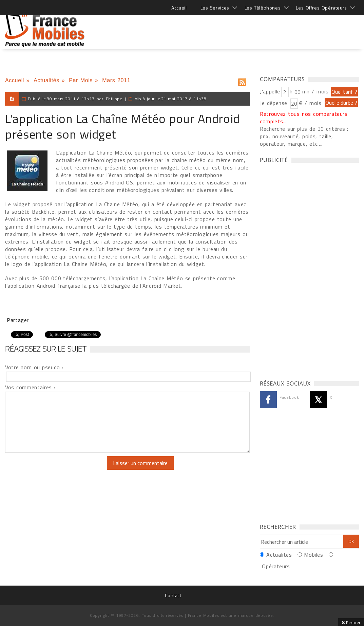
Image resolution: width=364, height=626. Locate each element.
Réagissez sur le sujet (46, 348)
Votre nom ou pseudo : (34, 367)
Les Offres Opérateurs (321, 8)
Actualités (46, 80)
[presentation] (62, 469)
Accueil (179, 8)
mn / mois (315, 91)
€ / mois (310, 103)
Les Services (215, 8)
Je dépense (275, 103)
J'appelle (270, 91)
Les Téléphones (263, 8)
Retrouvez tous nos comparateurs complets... (304, 118)
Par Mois (81, 80)
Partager (18, 320)
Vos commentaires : (30, 387)
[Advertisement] (235, 27)
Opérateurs (276, 566)
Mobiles (313, 555)
